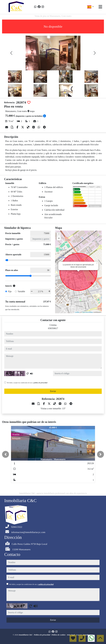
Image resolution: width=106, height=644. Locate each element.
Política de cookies (59, 635)
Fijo (10, 291)
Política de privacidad (42, 635)
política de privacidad (41, 383)
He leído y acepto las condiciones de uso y (27, 383)
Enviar (53, 391)
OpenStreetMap (88, 312)
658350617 (53, 328)
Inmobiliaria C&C (26, 635)
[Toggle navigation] (100, 7)
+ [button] (59, 234)
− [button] (59, 238)
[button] (6, 454)
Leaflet (77, 312)
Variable (21, 291)
